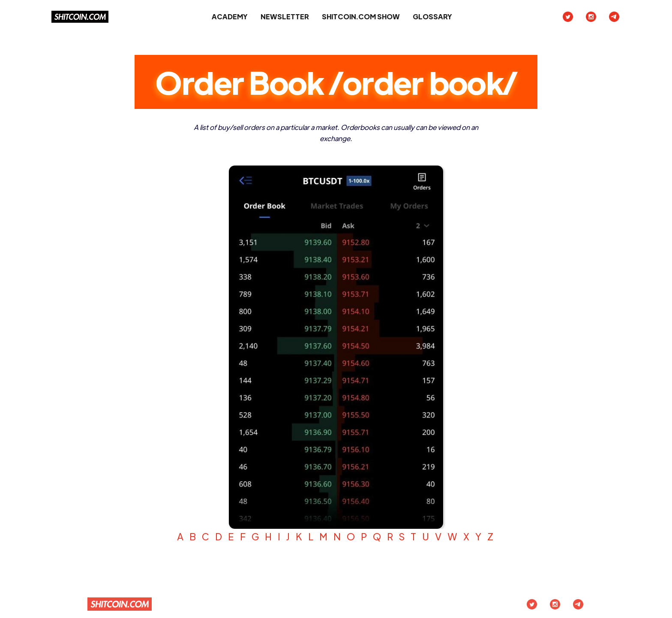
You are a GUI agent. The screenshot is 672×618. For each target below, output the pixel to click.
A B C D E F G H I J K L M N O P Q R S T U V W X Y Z (336, 536)
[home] (80, 17)
